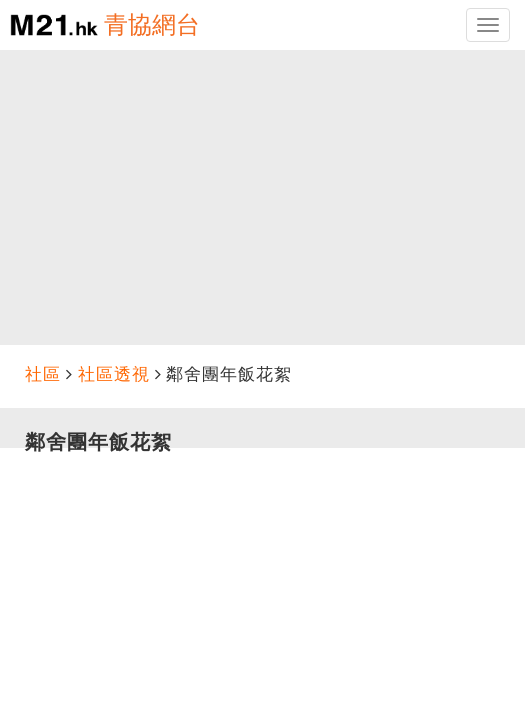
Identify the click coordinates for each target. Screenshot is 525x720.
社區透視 (114, 374)
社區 (43, 374)
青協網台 (152, 24)
